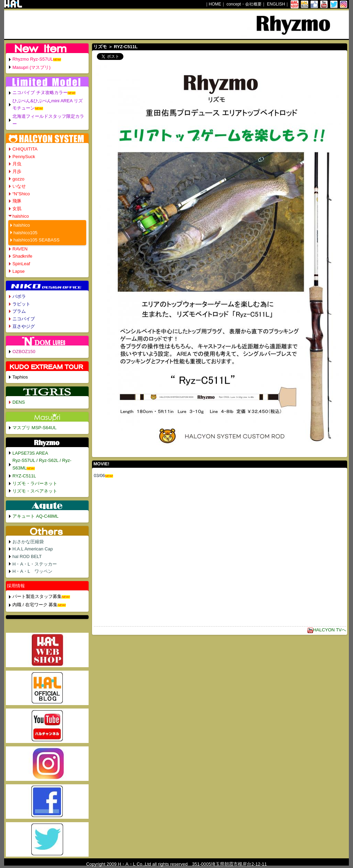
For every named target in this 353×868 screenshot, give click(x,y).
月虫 (17, 164)
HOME (215, 4)
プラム (19, 311)
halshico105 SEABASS (37, 240)
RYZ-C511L (24, 476)
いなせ (19, 186)
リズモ (100, 47)
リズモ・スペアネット (35, 491)
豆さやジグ (24, 326)
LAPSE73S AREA (30, 453)
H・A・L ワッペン (32, 571)
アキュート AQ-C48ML (36, 516)
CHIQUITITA (25, 149)
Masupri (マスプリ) (32, 67)
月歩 (17, 171)
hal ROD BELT (27, 556)
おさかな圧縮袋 (28, 542)
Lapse (18, 271)
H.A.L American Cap (33, 549)
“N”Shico (21, 194)
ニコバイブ (24, 319)
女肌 (17, 209)
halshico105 (25, 233)
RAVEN (20, 249)
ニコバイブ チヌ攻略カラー (40, 92)
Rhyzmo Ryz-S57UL (33, 59)
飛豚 (17, 201)
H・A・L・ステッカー (35, 564)
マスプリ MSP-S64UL (34, 428)
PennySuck (24, 157)
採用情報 (16, 586)
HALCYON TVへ (327, 630)
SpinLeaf (21, 264)
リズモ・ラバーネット (35, 483)
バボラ (19, 296)
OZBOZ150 (24, 352)
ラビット (21, 304)
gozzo (18, 179)
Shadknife (22, 256)
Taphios (20, 377)
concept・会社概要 (244, 4)
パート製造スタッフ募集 (37, 596)
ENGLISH (276, 4)
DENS (19, 402)
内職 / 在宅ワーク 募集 (35, 605)
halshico (21, 216)
